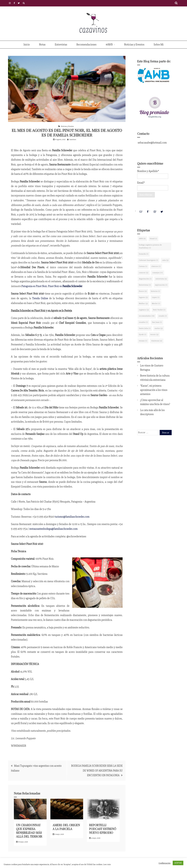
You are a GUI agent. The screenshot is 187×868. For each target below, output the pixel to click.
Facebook (14, 3)
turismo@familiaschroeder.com (72, 517)
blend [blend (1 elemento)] (154, 239)
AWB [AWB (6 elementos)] (142, 239)
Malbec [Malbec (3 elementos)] (143, 304)
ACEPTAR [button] (178, 863)
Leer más (107, 864)
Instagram (10, 3)
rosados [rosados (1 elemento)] (143, 322)
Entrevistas (61, 45)
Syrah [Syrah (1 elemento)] (143, 335)
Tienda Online (40, 298)
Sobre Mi (159, 45)
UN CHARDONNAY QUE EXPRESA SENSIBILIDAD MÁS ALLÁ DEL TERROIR (29, 831)
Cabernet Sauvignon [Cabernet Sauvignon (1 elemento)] (149, 260)
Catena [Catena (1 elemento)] (143, 266)
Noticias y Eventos (134, 45)
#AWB (109, 45)
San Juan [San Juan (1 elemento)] (157, 322)
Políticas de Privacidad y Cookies (24, 3)
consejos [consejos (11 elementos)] (158, 273)
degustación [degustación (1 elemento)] (145, 279)
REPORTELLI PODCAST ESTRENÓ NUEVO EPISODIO (103, 829)
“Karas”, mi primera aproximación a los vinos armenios (154, 390)
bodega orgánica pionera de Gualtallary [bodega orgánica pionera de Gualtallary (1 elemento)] (150, 246)
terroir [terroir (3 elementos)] (154, 335)
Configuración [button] (164, 863)
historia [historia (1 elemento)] (155, 291)
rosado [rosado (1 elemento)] (163, 316)
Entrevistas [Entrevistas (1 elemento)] (145, 285)
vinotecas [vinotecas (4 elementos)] (157, 341)
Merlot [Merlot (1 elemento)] (156, 304)
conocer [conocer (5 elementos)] (144, 273)
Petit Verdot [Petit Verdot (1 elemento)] (159, 310)
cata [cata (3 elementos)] (165, 260)
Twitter (19, 3)
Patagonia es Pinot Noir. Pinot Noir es (52, 286)
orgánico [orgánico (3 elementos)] (144, 310)
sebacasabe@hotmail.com (152, 143)
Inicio (27, 45)
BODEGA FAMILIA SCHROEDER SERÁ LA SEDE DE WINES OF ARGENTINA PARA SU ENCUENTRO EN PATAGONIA (97, 771)
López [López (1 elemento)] (156, 297)
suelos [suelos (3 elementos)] (159, 328)
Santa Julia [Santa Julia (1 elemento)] (145, 328)
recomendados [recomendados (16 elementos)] (147, 316)
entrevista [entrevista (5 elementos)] (161, 279)
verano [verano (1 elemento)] (143, 341)
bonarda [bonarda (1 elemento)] (144, 254)
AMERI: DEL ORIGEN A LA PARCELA (66, 827)
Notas (42, 45)
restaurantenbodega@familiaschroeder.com (53, 529)
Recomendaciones (86, 45)
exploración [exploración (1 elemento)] (161, 285)
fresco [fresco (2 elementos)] (143, 291)
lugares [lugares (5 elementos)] (143, 297)
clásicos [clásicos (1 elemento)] (156, 266)
